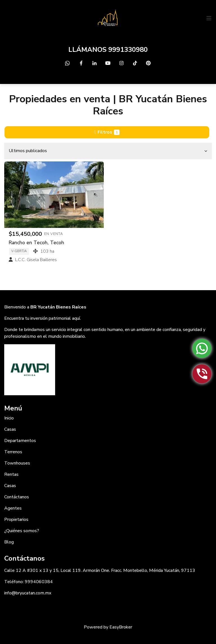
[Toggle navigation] (209, 18)
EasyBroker (121, 627)
